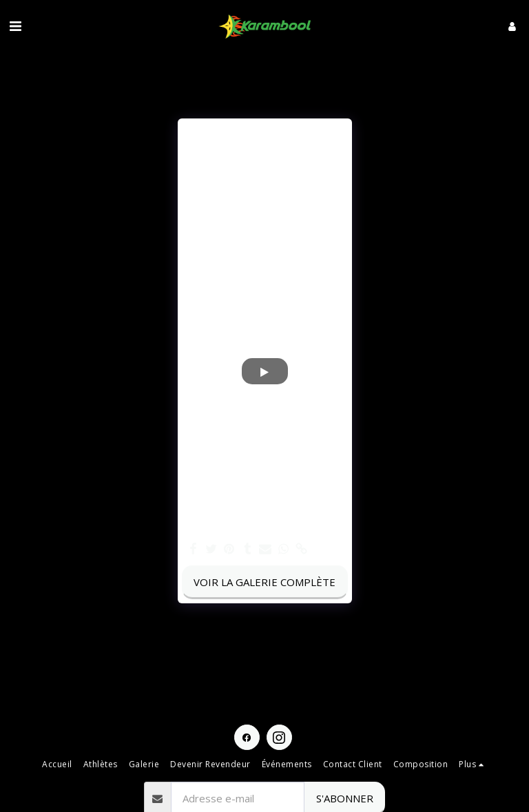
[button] (15, 26)
